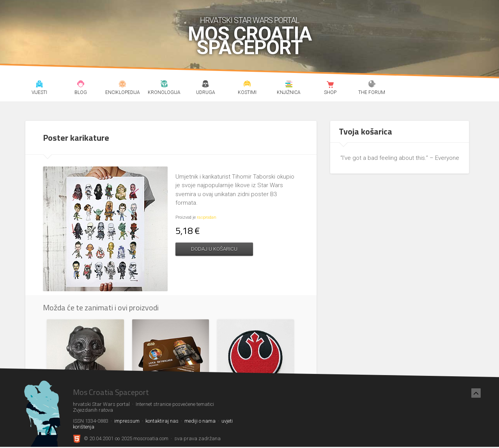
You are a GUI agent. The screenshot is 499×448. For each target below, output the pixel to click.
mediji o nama (200, 421)
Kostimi (247, 85)
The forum (372, 85)
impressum (127, 421)
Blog (81, 85)
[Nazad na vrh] (476, 393)
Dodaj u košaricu (214, 249)
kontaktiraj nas (162, 421)
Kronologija (164, 85)
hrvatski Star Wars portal (250, 20)
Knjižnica (289, 85)
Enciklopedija (123, 85)
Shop (330, 85)
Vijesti (39, 85)
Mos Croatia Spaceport (250, 41)
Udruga (206, 85)
